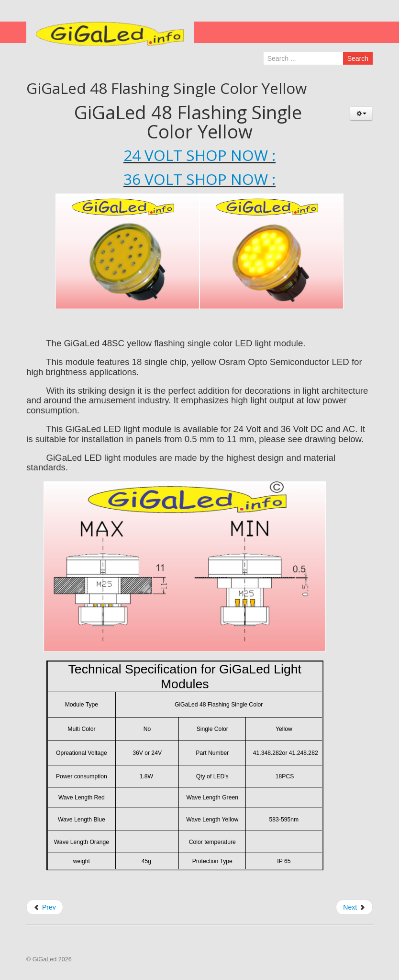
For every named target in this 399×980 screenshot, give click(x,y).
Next (354, 907)
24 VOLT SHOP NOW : (199, 155)
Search (358, 58)
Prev (45, 907)
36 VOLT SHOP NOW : (199, 179)
